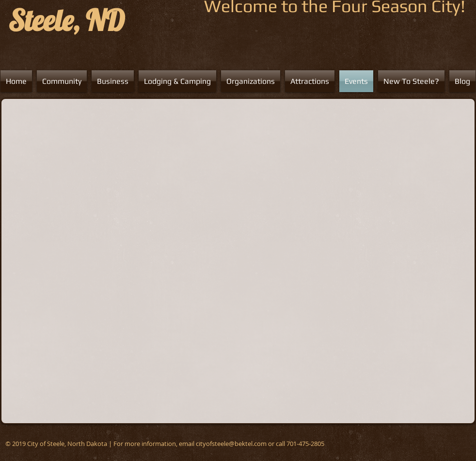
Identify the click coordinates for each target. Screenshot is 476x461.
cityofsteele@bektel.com (231, 444)
